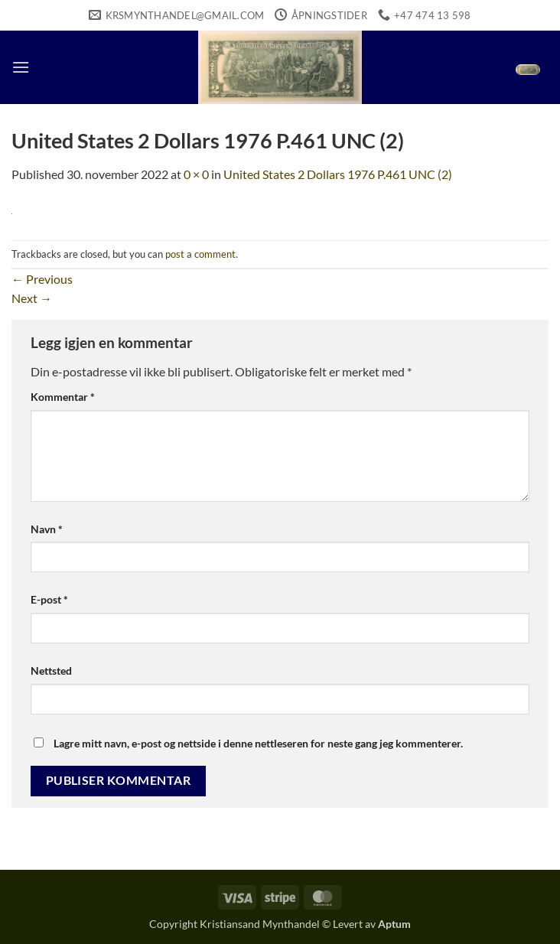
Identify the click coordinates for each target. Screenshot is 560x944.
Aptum (394, 924)
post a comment (200, 254)
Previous (42, 279)
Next (32, 298)
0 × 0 (196, 174)
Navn (47, 529)
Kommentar (63, 397)
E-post (49, 599)
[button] (21, 67)
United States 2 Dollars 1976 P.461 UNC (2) (338, 174)
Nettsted (51, 671)
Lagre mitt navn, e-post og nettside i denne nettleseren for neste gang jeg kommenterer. (258, 743)
